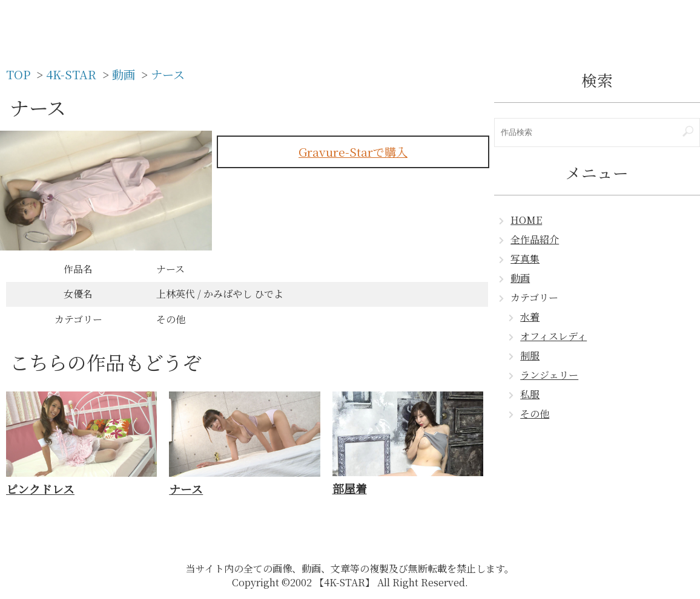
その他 (535, 414)
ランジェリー (549, 375)
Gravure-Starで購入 (353, 152)
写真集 (525, 259)
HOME (526, 220)
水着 (530, 317)
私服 (530, 394)
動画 (520, 278)
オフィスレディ (553, 336)
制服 (530, 355)
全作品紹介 (535, 239)
